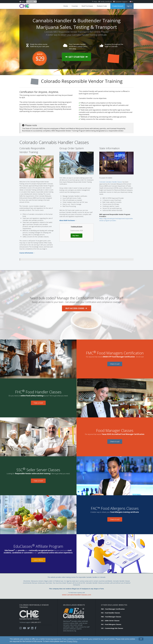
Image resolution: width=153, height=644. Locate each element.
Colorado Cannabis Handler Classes (111, 182)
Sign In (129, 6)
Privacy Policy (72, 641)
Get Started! (76, 57)
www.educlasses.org (70, 631)
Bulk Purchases (87, 6)
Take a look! (38, 403)
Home (66, 6)
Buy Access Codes (76, 308)
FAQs (95, 2)
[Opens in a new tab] (21, 628)
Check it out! (115, 364)
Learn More (38, 560)
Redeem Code (102, 6)
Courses (75, 6)
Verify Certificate (105, 2)
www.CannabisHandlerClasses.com (77, 595)
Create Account (118, 6)
